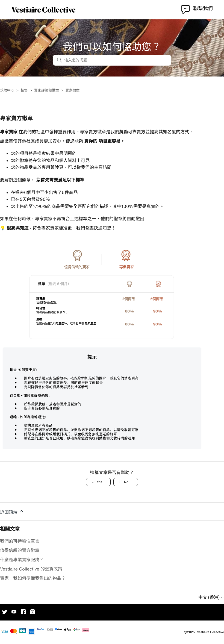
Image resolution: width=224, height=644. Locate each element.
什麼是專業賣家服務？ (22, 560)
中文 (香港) (211, 597)
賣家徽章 (72, 90)
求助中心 (7, 90)
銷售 (24, 90)
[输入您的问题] (112, 60)
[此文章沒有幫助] (126, 482)
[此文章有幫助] (98, 482)
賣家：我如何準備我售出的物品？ (33, 578)
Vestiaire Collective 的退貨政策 (31, 569)
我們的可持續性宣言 (20, 541)
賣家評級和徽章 (47, 90)
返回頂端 (12, 511)
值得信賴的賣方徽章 (20, 550)
